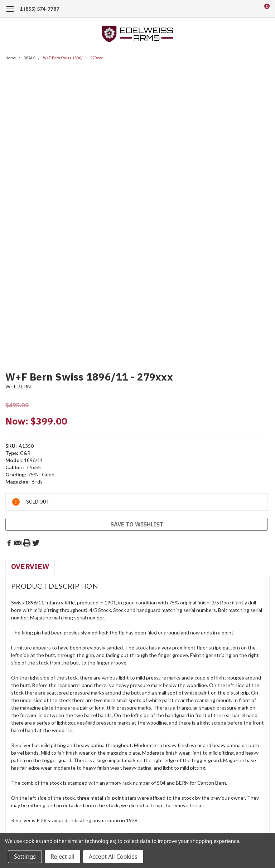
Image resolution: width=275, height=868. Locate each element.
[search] (237, 9)
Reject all (62, 857)
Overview (30, 566)
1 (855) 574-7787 (39, 9)
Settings (25, 857)
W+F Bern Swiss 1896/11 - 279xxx (73, 58)
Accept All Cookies (113, 857)
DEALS (30, 58)
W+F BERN (18, 386)
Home (11, 58)
